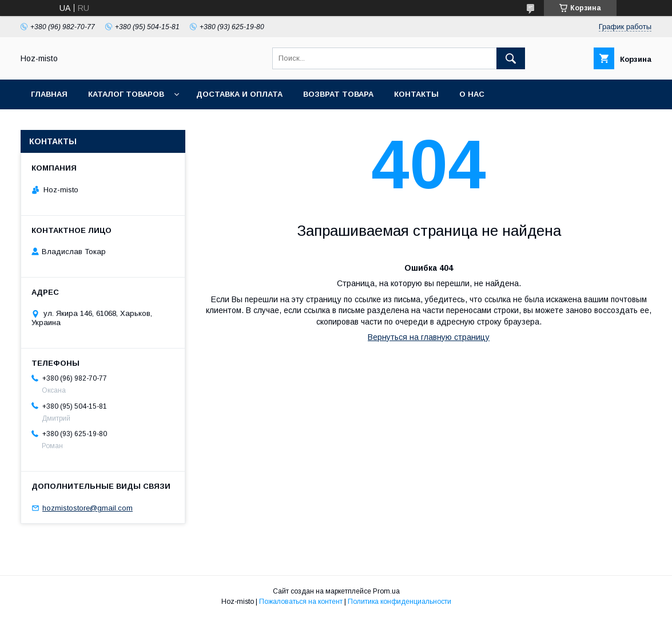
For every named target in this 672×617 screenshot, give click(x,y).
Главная (49, 94)
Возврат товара (338, 94)
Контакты (416, 94)
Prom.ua (386, 591)
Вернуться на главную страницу (429, 337)
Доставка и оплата (239, 94)
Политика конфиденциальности (399, 602)
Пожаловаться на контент (301, 602)
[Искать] (511, 58)
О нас (472, 94)
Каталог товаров (126, 94)
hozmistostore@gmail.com (88, 508)
